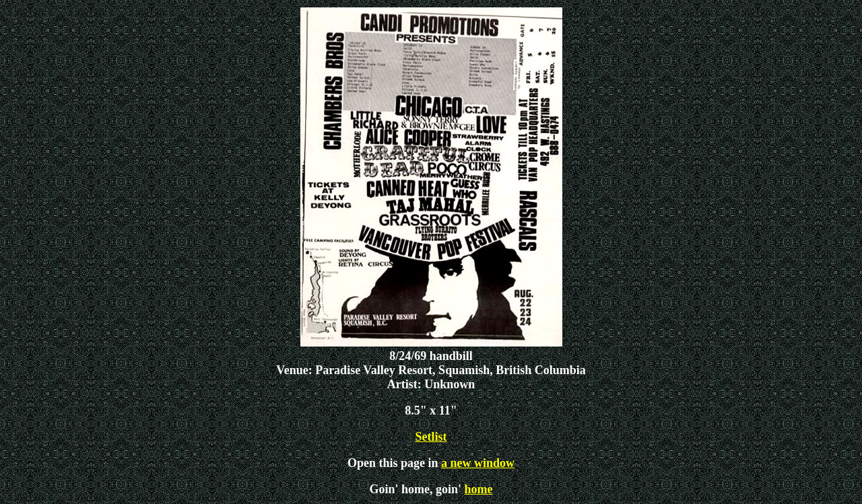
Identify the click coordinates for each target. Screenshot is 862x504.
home (479, 489)
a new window (478, 463)
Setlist (431, 437)
